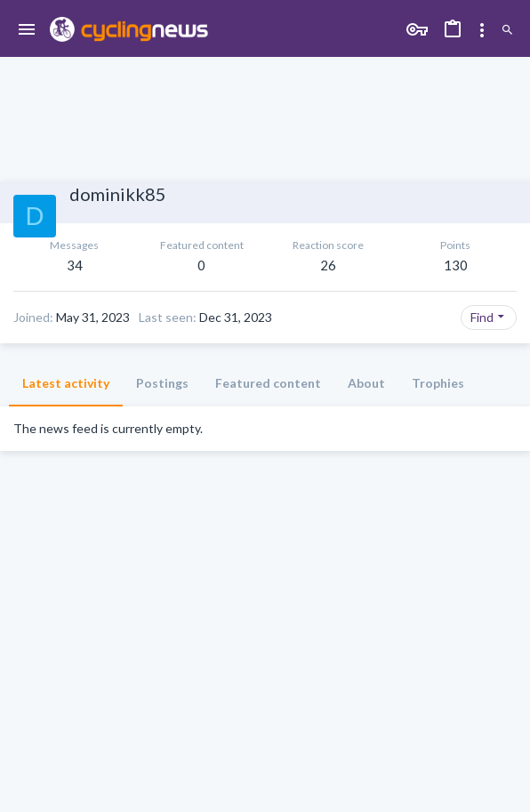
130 (456, 265)
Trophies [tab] (438, 383)
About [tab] (366, 383)
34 (75, 265)
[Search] (507, 30)
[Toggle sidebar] (482, 30)
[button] (27, 30)
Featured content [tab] (268, 383)
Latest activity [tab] (66, 383)
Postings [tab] (162, 383)
